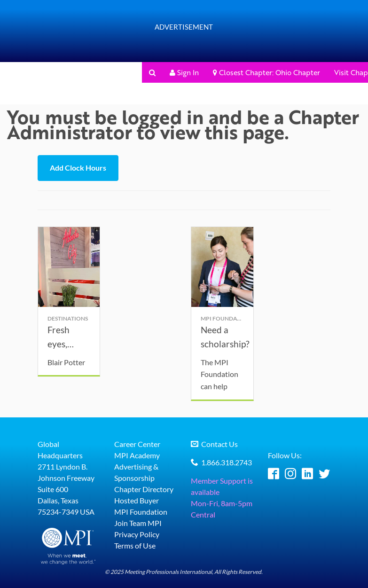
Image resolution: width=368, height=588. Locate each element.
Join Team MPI (138, 524)
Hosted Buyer (137, 502)
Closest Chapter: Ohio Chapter (266, 72)
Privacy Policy (137, 536)
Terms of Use (135, 547)
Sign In (184, 72)
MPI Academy (137, 457)
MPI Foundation (141, 513)
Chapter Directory (144, 490)
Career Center (137, 445)
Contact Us (219, 445)
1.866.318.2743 (227, 464)
